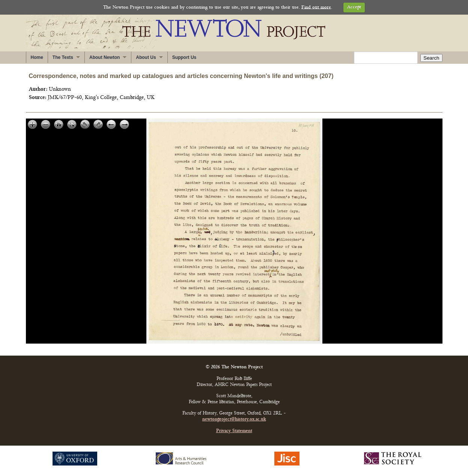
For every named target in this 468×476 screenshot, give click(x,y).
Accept (354, 7)
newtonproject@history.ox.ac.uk (234, 420)
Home (37, 57)
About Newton (105, 57)
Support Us (184, 57)
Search (431, 58)
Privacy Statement (234, 431)
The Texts (63, 57)
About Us (146, 57)
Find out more (316, 7)
